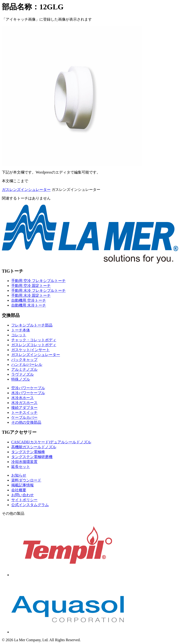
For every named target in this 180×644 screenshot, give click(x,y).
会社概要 (19, 490)
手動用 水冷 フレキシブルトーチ (38, 291)
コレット (19, 335)
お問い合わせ (22, 495)
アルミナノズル (24, 369)
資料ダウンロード (26, 480)
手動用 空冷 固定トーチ (31, 286)
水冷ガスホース (24, 403)
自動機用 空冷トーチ (29, 300)
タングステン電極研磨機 (32, 457)
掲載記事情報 (22, 485)
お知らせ (19, 475)
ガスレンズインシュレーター (26, 190)
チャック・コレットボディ (34, 340)
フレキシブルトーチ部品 (32, 325)
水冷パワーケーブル (28, 393)
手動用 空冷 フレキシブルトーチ (38, 281)
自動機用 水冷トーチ (29, 305)
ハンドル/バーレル (27, 365)
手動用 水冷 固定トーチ (31, 295)
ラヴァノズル (22, 374)
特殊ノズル (21, 379)
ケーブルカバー (24, 417)
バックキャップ (24, 360)
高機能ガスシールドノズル (34, 447)
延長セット (21, 467)
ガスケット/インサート (30, 350)
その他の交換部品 (26, 422)
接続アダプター (24, 408)
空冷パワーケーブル (28, 388)
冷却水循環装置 (24, 462)
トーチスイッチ (24, 413)
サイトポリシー (24, 500)
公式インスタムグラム (30, 505)
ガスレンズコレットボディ (34, 345)
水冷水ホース (22, 398)
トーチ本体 (21, 330)
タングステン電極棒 (28, 452)
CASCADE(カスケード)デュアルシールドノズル (51, 442)
